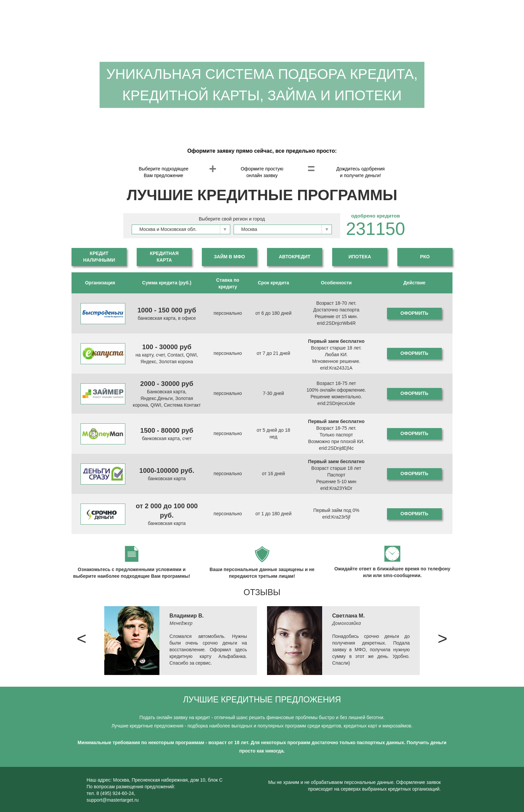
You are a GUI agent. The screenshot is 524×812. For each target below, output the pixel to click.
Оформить (414, 313)
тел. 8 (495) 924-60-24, (111, 793)
